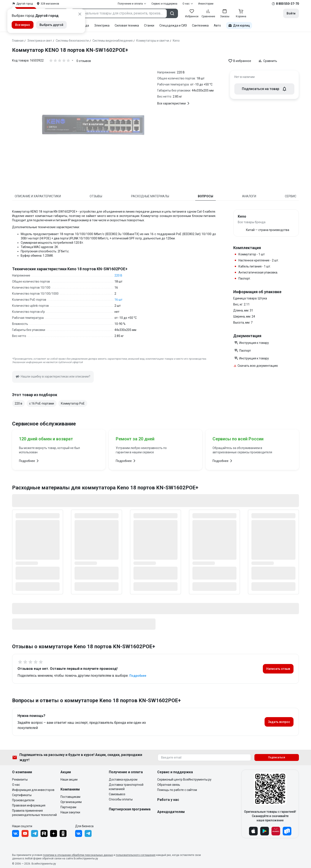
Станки (149, 25)
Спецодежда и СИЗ (173, 25)
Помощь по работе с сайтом (177, 790)
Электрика (102, 25)
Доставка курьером (123, 779)
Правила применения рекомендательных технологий (34, 813)
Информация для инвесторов (33, 790)
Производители (23, 800)
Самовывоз (117, 794)
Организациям (71, 802)
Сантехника (200, 25)
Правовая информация (29, 805)
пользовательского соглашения (136, 855)
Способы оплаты (121, 799)
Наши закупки (70, 812)
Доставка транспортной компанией (126, 787)
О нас (16, 785)
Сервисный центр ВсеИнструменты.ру (184, 779)
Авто (217, 25)
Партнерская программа (130, 809)
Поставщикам (70, 797)
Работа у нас (168, 800)
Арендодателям (171, 812)
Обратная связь (169, 785)
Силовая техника (127, 25)
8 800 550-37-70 (287, 4)
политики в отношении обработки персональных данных (78, 855)
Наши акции (69, 779)
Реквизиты (20, 779)
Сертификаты (22, 795)
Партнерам (68, 807)
